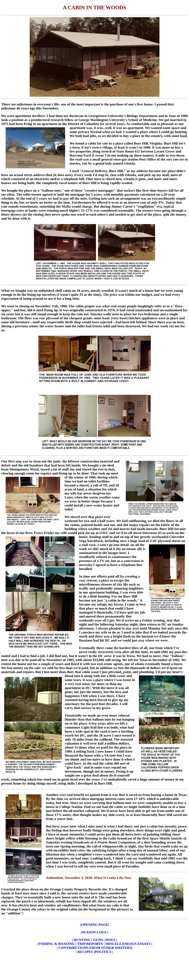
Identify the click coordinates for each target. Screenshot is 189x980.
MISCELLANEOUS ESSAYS (128, 944)
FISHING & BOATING (57, 944)
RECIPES (85, 952)
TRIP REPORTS (90, 944)
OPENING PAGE (95, 925)
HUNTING (82, 940)
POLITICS (103, 952)
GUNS (98, 940)
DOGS (110, 940)
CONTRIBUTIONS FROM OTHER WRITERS (95, 948)
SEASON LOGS (94, 932)
